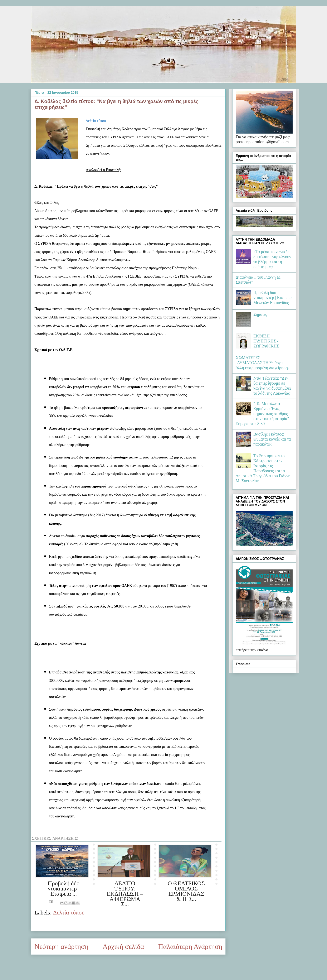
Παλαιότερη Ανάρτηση (190, 947)
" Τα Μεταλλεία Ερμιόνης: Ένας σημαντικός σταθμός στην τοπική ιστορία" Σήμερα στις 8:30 (262, 414)
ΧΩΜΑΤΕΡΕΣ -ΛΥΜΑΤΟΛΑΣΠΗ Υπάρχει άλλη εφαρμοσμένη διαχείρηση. (262, 363)
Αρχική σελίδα (123, 947)
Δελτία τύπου (69, 912)
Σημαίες (260, 314)
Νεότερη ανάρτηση (61, 947)
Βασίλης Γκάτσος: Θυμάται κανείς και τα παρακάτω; (272, 439)
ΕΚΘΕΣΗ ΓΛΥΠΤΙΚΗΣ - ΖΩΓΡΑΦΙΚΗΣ (266, 341)
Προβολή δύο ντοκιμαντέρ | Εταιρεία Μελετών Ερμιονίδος (273, 298)
